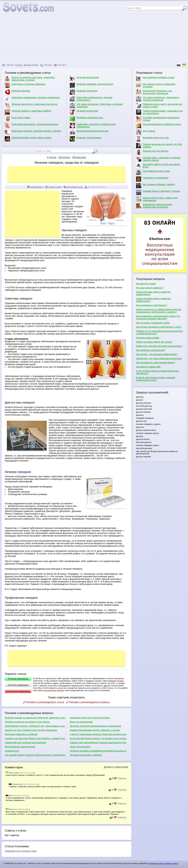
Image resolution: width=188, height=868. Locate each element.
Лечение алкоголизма (148, 338)
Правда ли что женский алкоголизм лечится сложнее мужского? (159, 332)
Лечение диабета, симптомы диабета (28, 112)
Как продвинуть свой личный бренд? (156, 363)
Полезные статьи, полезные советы (163, 863)
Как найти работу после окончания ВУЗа (158, 166)
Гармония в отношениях (152, 179)
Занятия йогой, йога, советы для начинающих (157, 199)
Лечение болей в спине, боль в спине (28, 139)
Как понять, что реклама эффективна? (157, 354)
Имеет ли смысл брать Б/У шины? (154, 342)
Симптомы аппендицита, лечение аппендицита (91, 99)
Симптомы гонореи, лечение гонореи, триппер (33, 132)
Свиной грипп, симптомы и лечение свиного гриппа (158, 159)
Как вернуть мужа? (146, 284)
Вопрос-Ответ (116, 681)
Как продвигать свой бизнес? (152, 305)
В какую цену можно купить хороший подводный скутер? (156, 379)
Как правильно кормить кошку (155, 79)
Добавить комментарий (116, 767)
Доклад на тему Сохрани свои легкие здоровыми (31, 730)
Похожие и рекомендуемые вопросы (89, 702)
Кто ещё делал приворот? (150, 288)
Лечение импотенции (84, 79)
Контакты (60, 65)
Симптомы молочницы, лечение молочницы (32, 125)
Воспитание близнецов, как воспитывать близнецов (154, 92)
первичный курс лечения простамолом (25, 743)
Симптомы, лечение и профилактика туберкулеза (93, 125)
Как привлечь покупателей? (151, 350)
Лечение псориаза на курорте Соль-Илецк (27, 722)
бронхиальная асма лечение (20, 747)
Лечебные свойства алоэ (86, 119)
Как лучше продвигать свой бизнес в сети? (159, 327)
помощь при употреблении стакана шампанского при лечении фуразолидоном (98, 743)
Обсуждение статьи (75, 187)
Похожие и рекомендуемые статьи (45, 702)
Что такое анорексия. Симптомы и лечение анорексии (96, 105)
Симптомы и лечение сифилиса (25, 85)
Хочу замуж (146, 132)
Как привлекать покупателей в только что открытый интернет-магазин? (158, 317)
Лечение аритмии (17, 92)
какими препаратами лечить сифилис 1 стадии (95, 730)
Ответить (122, 778)
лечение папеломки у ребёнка (86, 755)
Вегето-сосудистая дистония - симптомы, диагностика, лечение (30, 79)
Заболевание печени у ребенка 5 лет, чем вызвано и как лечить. (35, 726)
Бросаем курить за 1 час (152, 139)
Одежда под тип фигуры (152, 152)
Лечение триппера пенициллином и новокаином (95, 726)
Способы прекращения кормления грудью (158, 119)
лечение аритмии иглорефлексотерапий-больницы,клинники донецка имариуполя (98, 751)
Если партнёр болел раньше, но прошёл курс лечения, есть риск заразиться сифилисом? (98, 738)
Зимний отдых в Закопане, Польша (158, 192)
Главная (8, 65)
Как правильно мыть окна (153, 172)
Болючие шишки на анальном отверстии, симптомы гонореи (35, 718)
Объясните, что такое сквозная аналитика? (159, 358)
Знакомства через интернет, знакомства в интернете (154, 206)
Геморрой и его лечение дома (21, 851)
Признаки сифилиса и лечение (21, 734)
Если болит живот (18, 119)
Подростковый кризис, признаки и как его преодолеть (159, 112)
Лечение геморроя (18, 472)
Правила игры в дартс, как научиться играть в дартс (159, 105)
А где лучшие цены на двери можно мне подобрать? (157, 372)
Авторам (46, 65)
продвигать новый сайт (148, 367)
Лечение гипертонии (84, 112)
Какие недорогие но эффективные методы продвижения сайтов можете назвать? (159, 311)
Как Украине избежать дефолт (155, 186)
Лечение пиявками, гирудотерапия (91, 85)
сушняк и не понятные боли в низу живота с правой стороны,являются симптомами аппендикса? (35, 738)
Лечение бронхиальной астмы (89, 132)
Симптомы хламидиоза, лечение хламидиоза (32, 99)
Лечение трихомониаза (85, 139)
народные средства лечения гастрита (90, 718)
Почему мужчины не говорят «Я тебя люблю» (159, 146)
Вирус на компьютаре (81, 722)
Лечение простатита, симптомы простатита (31, 105)
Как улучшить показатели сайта (153, 323)
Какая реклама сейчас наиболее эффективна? (153, 293)
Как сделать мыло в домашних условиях (156, 85)
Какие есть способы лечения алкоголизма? (159, 346)
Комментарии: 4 (37, 187)
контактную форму (54, 690)
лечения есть (12, 751)
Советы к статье (55, 187)
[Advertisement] (94, 38)
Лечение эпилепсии (84, 92)
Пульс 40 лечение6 (80, 747)
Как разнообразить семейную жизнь (159, 125)
